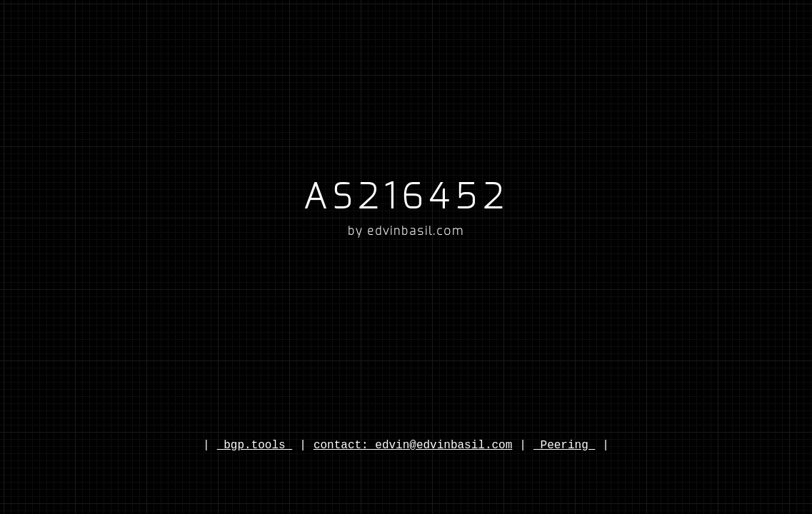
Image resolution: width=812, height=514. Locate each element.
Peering (564, 445)
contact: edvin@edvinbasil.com (413, 445)
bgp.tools (255, 445)
